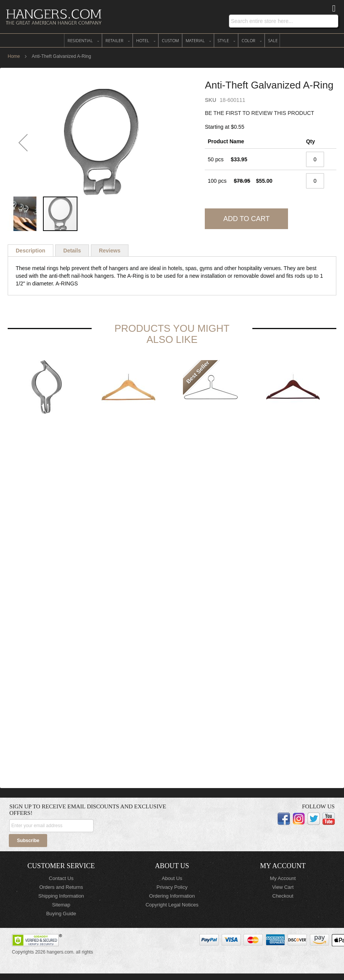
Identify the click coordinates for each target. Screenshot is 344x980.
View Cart (283, 887)
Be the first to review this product (259, 113)
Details (72, 251)
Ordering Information (172, 896)
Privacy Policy (172, 887)
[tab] (30, 251)
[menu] (172, 40)
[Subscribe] (28, 841)
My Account (283, 878)
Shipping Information (61, 896)
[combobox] (284, 21)
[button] (23, 142)
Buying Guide (61, 914)
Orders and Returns (61, 887)
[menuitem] (83, 40)
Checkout (283, 896)
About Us (172, 878)
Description (30, 251)
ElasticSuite (68, 977)
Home (14, 56)
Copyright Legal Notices (172, 905)
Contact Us (61, 878)
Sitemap (61, 905)
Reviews (110, 251)
